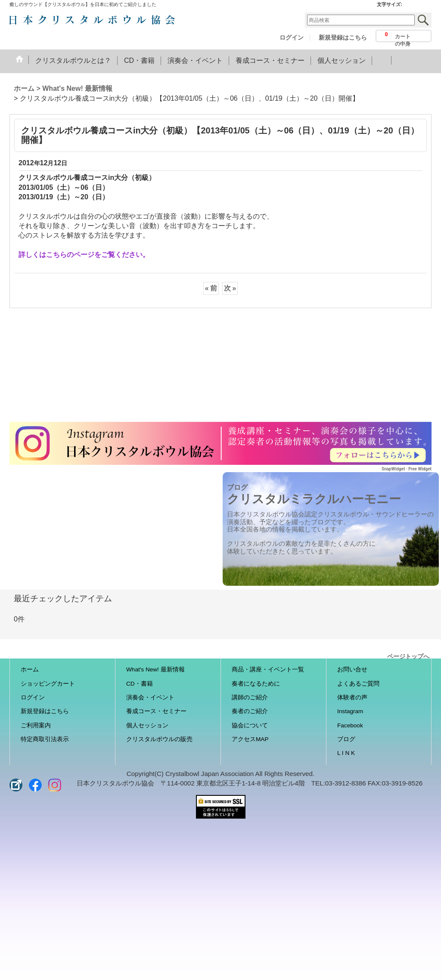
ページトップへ (408, 656)
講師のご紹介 (250, 697)
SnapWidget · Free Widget (407, 469)
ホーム (30, 669)
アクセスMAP (250, 739)
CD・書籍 (140, 684)
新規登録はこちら (343, 38)
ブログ (346, 739)
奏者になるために (256, 684)
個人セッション (147, 725)
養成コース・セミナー (156, 711)
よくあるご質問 (358, 684)
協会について (250, 725)
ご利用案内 (36, 725)
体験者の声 (352, 697)
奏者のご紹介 (250, 711)
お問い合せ (352, 669)
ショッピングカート (48, 684)
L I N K (346, 753)
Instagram (350, 711)
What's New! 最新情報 (155, 669)
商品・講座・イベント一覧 (268, 669)
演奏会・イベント (150, 697)
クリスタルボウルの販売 (159, 739)
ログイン (292, 38)
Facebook (350, 725)
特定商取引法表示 (45, 739)
